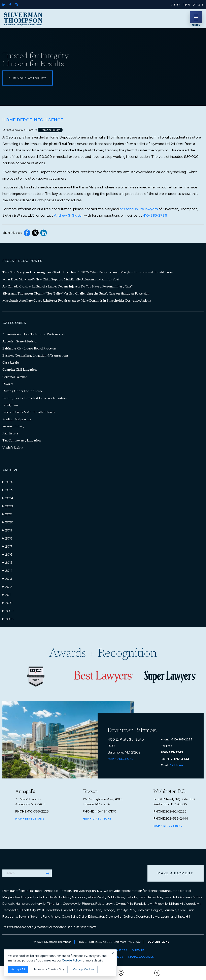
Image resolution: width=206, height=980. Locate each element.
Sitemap (138, 950)
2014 (7, 571)
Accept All (18, 969)
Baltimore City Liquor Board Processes (29, 349)
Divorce (8, 384)
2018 (7, 538)
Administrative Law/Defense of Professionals (34, 335)
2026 (8, 482)
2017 (7, 546)
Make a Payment (176, 873)
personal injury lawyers (139, 209)
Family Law (10, 405)
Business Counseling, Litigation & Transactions (35, 356)
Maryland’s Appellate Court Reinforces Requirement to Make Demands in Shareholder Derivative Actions (77, 301)
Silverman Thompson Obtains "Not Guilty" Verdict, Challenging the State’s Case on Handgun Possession (76, 294)
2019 (7, 530)
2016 (7, 554)
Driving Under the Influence (23, 391)
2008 (8, 619)
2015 (7, 562)
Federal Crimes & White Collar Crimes (29, 412)
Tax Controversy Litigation (22, 441)
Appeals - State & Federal (20, 342)
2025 (8, 490)
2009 (8, 611)
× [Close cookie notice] (113, 953)
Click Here (176, 765)
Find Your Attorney (28, 78)
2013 (7, 579)
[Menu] (196, 17)
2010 (7, 603)
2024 (8, 498)
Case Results (11, 363)
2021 (7, 514)
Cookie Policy (71, 960)
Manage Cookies (142, 957)
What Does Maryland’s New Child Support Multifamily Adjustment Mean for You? (61, 280)
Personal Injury (50, 130)
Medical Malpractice (17, 420)
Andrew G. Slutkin (69, 216)
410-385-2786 (155, 216)
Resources (119, 950)
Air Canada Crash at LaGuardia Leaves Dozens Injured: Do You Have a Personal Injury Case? (68, 287)
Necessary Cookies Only (49, 969)
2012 (7, 587)
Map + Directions (121, 759)
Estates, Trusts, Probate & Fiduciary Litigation (35, 398)
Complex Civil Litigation (20, 370)
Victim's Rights (13, 448)
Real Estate (10, 434)
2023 (8, 506)
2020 (8, 522)
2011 (7, 595)
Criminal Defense (15, 377)
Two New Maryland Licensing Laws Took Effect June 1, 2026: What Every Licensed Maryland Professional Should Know (88, 273)
